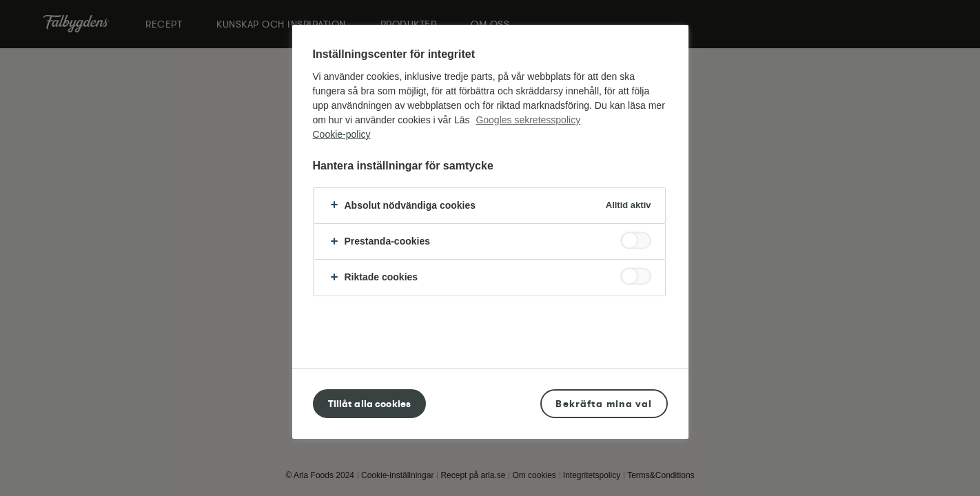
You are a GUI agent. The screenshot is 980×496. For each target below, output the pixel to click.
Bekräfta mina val (604, 404)
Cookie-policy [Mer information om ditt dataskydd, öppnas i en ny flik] (342, 134)
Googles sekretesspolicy (528, 120)
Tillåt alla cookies (370, 404)
